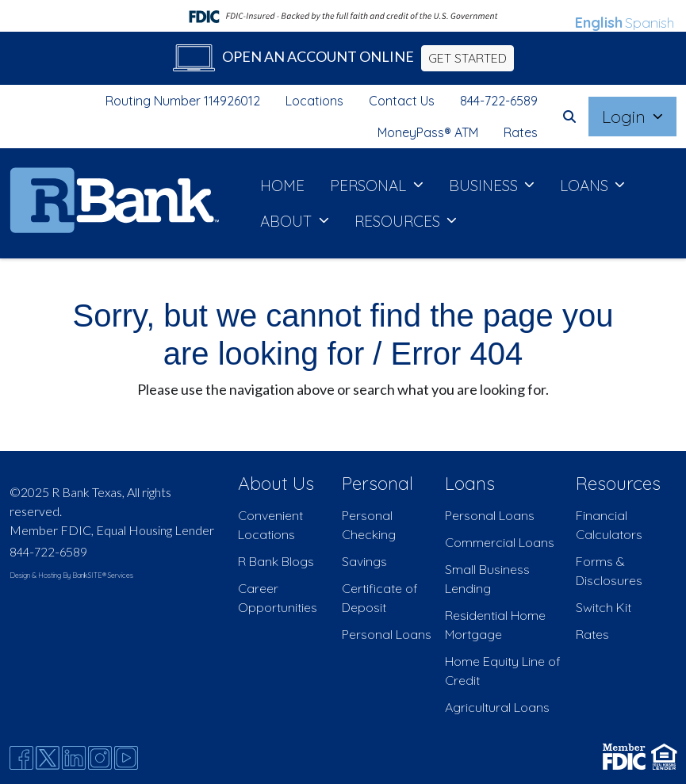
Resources (618, 483)
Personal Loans (387, 634)
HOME (282, 185)
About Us (276, 483)
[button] (569, 117)
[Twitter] (48, 758)
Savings (364, 561)
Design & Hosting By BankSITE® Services (71, 575)
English (599, 23)
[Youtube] (126, 758)
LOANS (586, 185)
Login (626, 116)
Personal (377, 483)
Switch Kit (604, 607)
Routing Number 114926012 (183, 101)
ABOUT (288, 221)
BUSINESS (485, 185)
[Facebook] (21, 758)
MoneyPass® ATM (428, 132)
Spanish (650, 23)
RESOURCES (399, 221)
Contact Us (402, 101)
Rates (521, 132)
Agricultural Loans (497, 707)
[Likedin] (74, 758)
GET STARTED (468, 58)
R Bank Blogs (276, 561)
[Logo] (114, 203)
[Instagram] (100, 758)
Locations (314, 101)
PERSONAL (370, 185)
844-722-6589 (499, 101)
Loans (470, 483)
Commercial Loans (500, 542)
